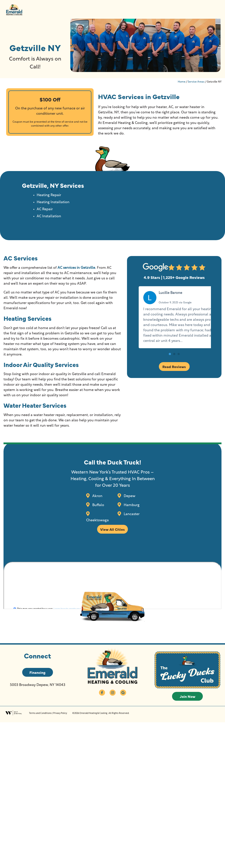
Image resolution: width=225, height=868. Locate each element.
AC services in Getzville (76, 268)
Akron (97, 496)
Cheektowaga (97, 520)
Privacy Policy (60, 713)
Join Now (188, 696)
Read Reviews (174, 377)
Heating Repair (49, 195)
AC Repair (45, 209)
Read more (152, 352)
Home (182, 82)
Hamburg (131, 505)
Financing (37, 672)
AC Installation (49, 216)
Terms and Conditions (40, 713)
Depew (129, 496)
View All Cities (112, 529)
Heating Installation (53, 202)
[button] (170, 365)
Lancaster (131, 514)
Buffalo (98, 505)
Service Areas (196, 82)
